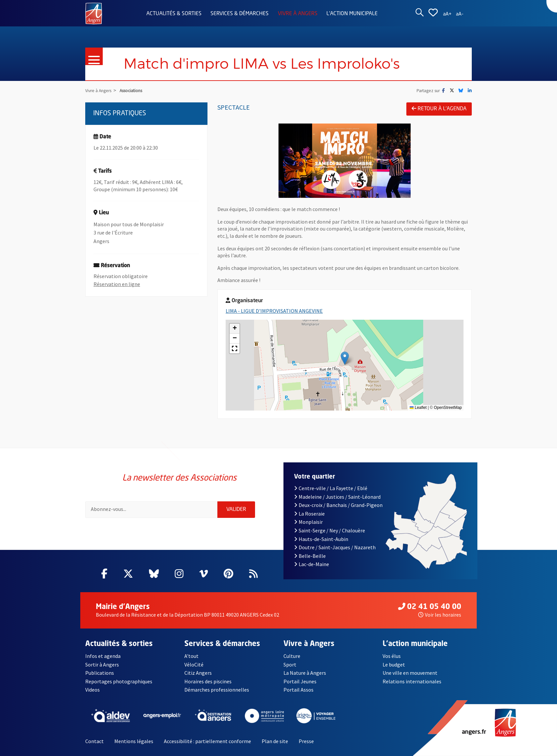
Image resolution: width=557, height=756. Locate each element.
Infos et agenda (103, 656)
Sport (290, 665)
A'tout (191, 656)
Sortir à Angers (102, 665)
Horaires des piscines (208, 681)
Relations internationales (412, 681)
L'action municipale (352, 14)
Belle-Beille (310, 556)
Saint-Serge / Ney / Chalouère (330, 530)
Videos (93, 690)
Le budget (394, 665)
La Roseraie (309, 514)
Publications (100, 673)
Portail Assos (298, 690)
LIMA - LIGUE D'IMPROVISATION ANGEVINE (274, 311)
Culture (292, 656)
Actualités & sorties (174, 14)
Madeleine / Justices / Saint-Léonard (337, 497)
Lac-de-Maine (312, 564)
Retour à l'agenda (439, 109)
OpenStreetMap (448, 408)
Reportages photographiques (119, 681)
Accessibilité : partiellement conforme (207, 741)
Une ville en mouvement (410, 673)
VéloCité (194, 665)
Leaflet (418, 408)
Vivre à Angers (298, 14)
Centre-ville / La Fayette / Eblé (331, 488)
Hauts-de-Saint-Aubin (321, 539)
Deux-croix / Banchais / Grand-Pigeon (338, 505)
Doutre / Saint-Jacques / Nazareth (335, 547)
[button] (345, 358)
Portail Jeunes (300, 681)
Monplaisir (308, 522)
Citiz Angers (198, 673)
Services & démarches (240, 14)
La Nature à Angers (305, 673)
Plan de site (275, 741)
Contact (94, 741)
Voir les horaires (440, 615)
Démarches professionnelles (217, 690)
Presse (306, 741)
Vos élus (392, 656)
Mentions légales (134, 741)
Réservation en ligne (117, 284)
